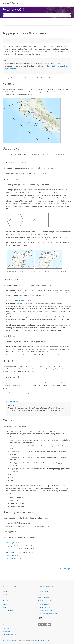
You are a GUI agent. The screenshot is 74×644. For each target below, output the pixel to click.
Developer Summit (9, 634)
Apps (5, 607)
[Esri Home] (42, 618)
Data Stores (7, 601)
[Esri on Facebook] (43, 624)
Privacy (32, 640)
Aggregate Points (12, 546)
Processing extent (12, 401)
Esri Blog (6, 628)
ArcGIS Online (43, 591)
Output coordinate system (16, 398)
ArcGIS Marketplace (45, 610)
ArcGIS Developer (44, 604)
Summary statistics (13, 543)
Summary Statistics (13, 558)
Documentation (8, 610)
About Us (6, 622)
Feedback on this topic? (62, 569)
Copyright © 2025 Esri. (10, 640)
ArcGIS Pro (42, 595)
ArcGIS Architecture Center (47, 614)
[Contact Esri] (49, 624)
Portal (5, 595)
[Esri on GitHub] (46, 624)
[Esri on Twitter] (39, 624)
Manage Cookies (41, 640)
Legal (49, 640)
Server (5, 598)
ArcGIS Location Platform (47, 601)
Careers (5, 625)
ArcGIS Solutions (44, 607)
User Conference (9, 631)
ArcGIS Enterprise (13, 3)
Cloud (5, 604)
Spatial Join (10, 555)
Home (5, 591)
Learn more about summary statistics (19, 300)
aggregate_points (13, 549)
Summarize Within (13, 552)
